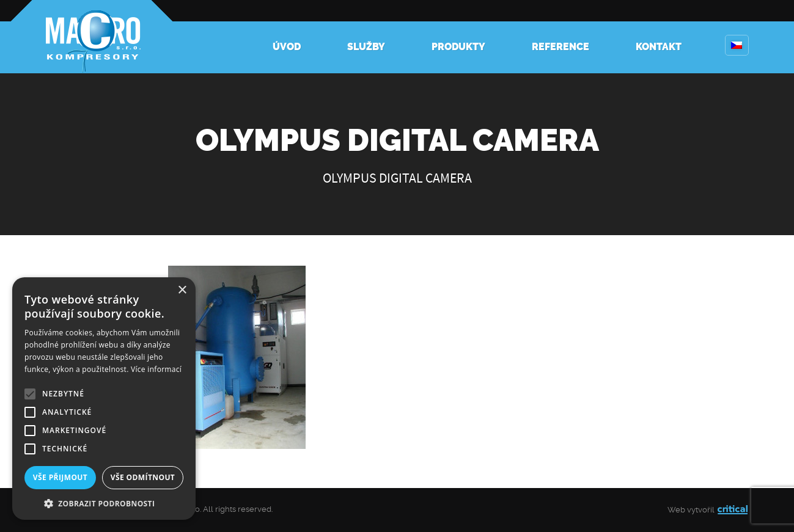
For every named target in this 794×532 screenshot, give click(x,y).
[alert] (104, 399)
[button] (104, 502)
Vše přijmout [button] (60, 477)
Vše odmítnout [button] (143, 477)
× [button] (182, 290)
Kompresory (92, 37)
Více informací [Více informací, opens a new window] (156, 369)
